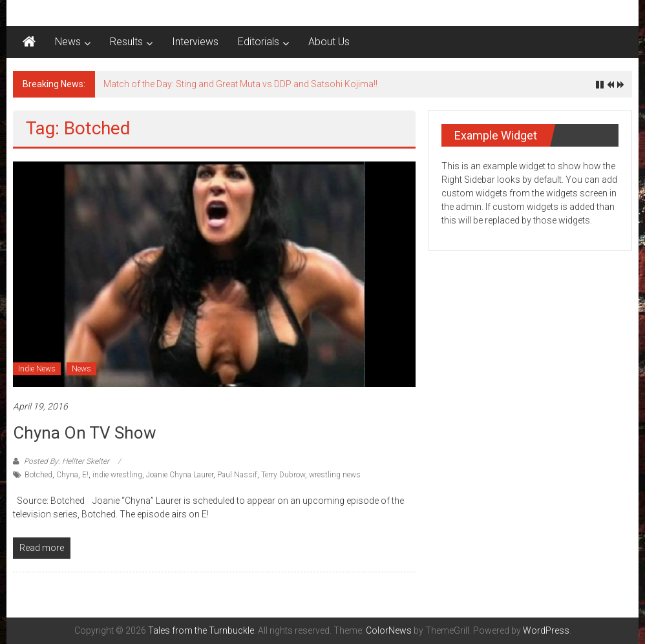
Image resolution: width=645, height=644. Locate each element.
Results (126, 42)
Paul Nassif (237, 475)
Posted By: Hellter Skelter (67, 461)
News (68, 42)
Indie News (37, 369)
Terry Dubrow (283, 475)
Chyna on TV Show (85, 433)
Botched (38, 475)
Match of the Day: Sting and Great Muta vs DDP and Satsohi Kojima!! (240, 84)
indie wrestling (117, 475)
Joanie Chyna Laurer (180, 475)
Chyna (67, 475)
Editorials (259, 42)
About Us (329, 42)
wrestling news (335, 475)
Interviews (195, 42)
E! (85, 475)
